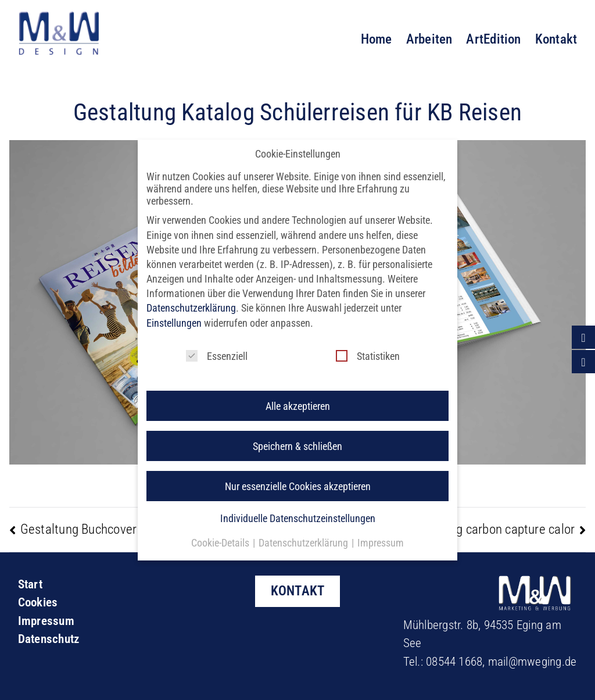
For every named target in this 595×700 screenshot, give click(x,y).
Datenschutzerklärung (191, 276)
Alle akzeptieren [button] (298, 374)
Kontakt (556, 39)
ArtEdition (493, 39)
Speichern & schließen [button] (297, 414)
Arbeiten (429, 39)
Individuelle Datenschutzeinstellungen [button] (298, 487)
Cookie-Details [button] (221, 511)
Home (377, 39)
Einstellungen (174, 291)
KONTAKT (298, 591)
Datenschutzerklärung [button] (304, 511)
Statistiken (368, 324)
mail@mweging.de (532, 662)
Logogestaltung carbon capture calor (477, 529)
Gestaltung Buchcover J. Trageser (110, 529)
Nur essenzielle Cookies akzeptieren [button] (298, 454)
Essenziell (217, 324)
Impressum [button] (381, 511)
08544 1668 (454, 662)
